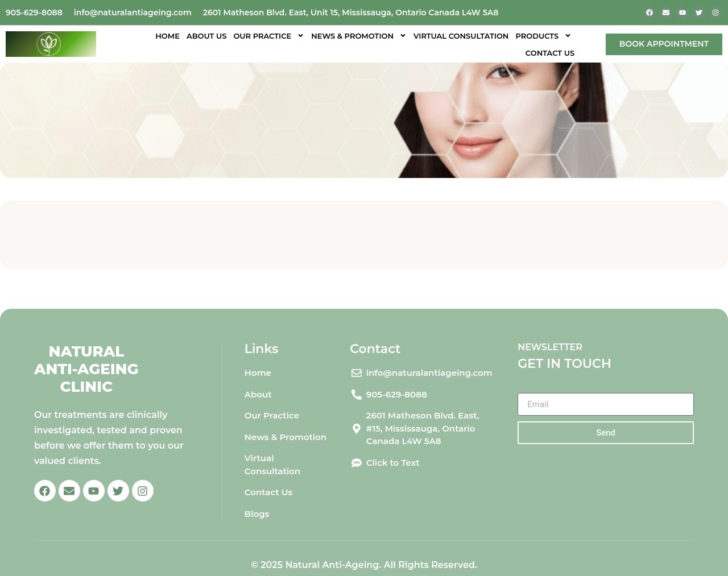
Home (167, 36)
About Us (207, 36)
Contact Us (550, 53)
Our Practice (269, 36)
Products (543, 36)
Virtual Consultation (461, 36)
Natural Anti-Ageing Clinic (86, 369)
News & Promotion (359, 36)
